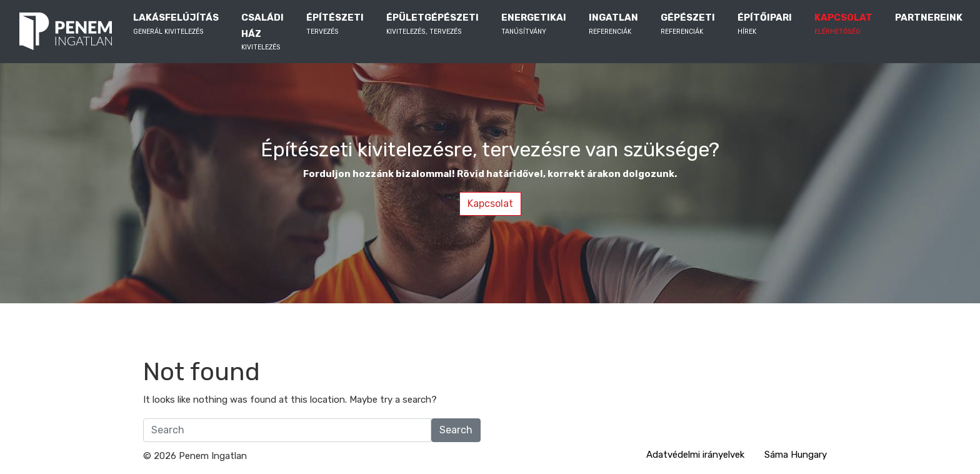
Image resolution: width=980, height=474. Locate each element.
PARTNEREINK (929, 24)
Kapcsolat (490, 204)
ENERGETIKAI (534, 24)
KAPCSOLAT (843, 24)
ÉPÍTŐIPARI (765, 24)
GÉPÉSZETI (688, 24)
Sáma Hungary (796, 455)
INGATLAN (613, 24)
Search (456, 430)
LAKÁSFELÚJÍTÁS (176, 24)
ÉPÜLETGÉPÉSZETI (432, 24)
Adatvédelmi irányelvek (695, 455)
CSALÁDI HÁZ (262, 33)
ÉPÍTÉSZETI (335, 24)
